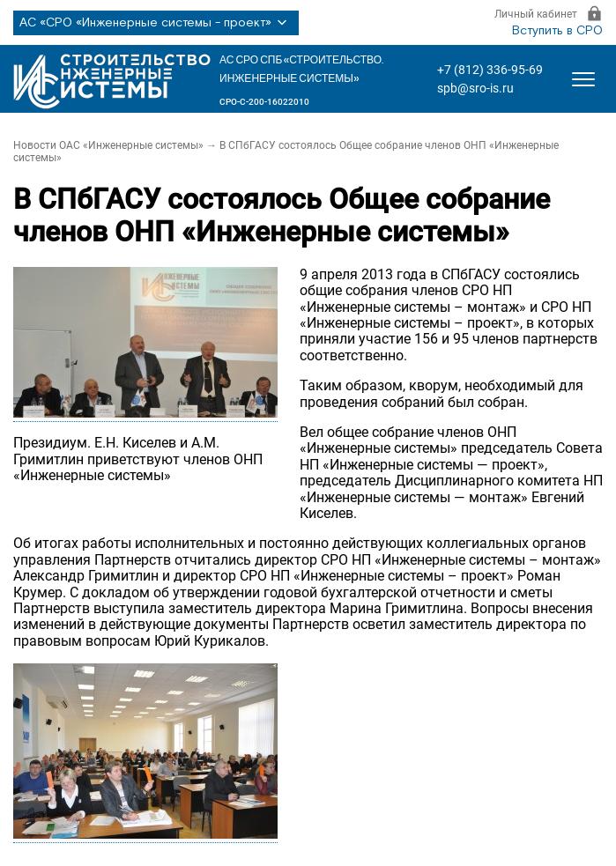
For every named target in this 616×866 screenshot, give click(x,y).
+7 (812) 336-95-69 (490, 70)
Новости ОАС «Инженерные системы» (108, 145)
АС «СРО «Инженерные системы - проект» (156, 23)
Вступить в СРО (557, 31)
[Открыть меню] (583, 79)
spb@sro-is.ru (475, 88)
